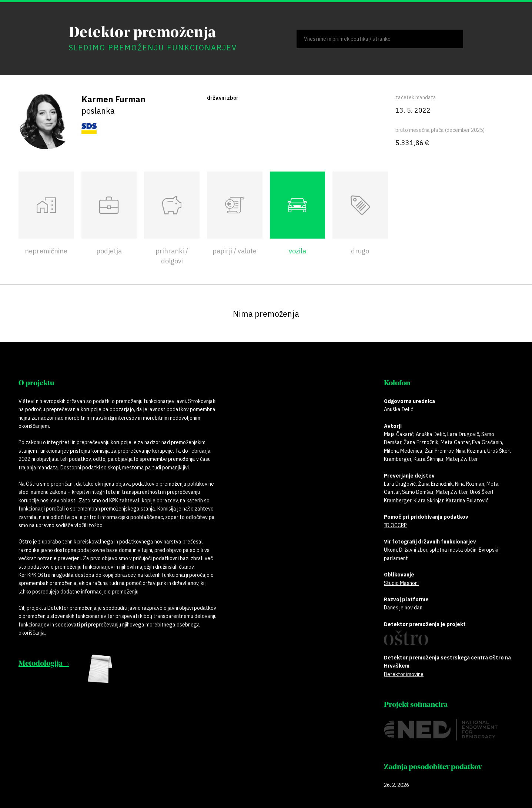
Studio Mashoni (401, 583)
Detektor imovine (404, 674)
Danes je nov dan (403, 608)
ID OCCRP (395, 525)
